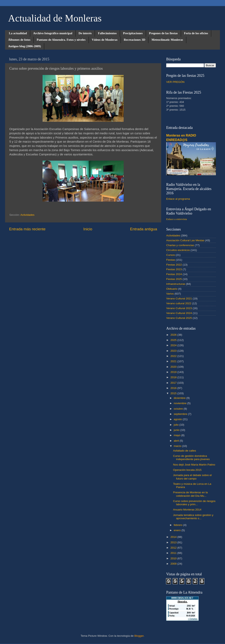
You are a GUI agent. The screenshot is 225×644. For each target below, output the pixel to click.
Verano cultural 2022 (179, 303)
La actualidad (18, 33)
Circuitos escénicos (178, 250)
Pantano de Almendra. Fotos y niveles (61, 40)
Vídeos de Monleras (105, 40)
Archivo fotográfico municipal (53, 33)
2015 (174, 393)
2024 (174, 345)
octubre (179, 409)
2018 (174, 377)
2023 (174, 351)
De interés (85, 33)
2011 (174, 553)
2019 (174, 372)
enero (178, 530)
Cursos (171, 255)
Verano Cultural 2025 (179, 318)
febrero (178, 525)
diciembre (180, 398)
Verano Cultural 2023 (179, 308)
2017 (174, 383)
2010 (174, 558)
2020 (174, 367)
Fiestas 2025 (174, 279)
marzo (178, 446)
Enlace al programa (178, 199)
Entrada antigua (144, 229)
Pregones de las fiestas (163, 33)
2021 (174, 361)
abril (177, 441)
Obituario (172, 289)
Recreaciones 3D (135, 40)
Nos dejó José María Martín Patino (194, 465)
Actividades (27, 215)
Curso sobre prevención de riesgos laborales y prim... (194, 503)
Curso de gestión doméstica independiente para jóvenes (191, 458)
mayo (177, 435)
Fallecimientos (107, 33)
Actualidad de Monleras (55, 18)
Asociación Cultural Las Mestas (185, 240)
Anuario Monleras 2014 (187, 510)
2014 (174, 537)
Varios (170, 294)
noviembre (181, 403)
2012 (174, 548)
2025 (174, 340)
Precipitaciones (133, 33)
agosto (178, 419)
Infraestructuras (176, 284)
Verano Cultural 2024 (179, 313)
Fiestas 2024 (174, 274)
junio (177, 430)
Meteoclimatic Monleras (167, 40)
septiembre (181, 414)
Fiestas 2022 (174, 265)
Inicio (88, 229)
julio (177, 425)
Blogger (139, 636)
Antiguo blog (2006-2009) (25, 46)
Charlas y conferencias (180, 245)
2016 (174, 388)
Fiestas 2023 (174, 269)
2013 (174, 542)
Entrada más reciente (27, 229)
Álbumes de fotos (19, 40)
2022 (174, 356)
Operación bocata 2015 (187, 470)
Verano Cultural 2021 (179, 299)
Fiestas (171, 260)
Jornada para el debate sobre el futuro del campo (192, 477)
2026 (174, 335)
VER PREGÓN (175, 82)
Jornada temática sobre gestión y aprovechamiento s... (193, 517)
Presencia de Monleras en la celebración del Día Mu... (190, 494)
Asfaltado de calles (185, 451)
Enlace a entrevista (177, 219)
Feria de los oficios (196, 33)
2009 (174, 564)
